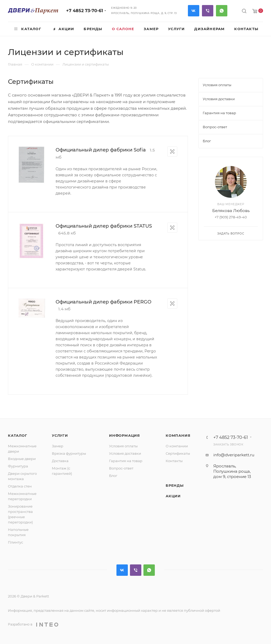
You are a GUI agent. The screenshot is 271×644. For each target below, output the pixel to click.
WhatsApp (222, 11)
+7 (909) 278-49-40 (231, 217)
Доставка (60, 461)
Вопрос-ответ (121, 468)
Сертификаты (178, 453)
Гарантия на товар (126, 461)
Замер (58, 446)
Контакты (174, 461)
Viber (208, 11)
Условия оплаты (123, 446)
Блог (113, 476)
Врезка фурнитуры (69, 453)
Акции (173, 496)
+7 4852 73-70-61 (85, 11)
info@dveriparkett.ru (234, 455)
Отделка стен (20, 486)
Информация (125, 435)
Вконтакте (194, 11)
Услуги (60, 435)
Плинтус (15, 542)
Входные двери (22, 459)
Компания (178, 435)
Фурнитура (18, 466)
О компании (177, 446)
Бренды (175, 485)
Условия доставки (125, 453)
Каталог (18, 435)
